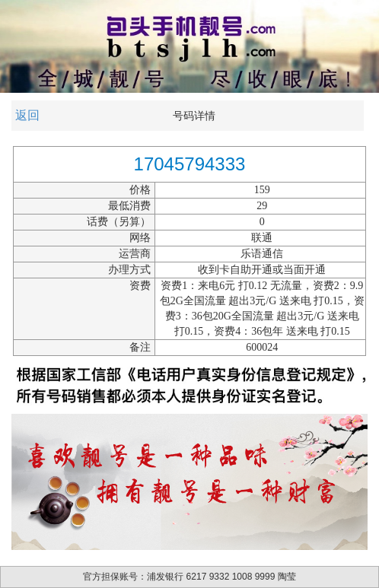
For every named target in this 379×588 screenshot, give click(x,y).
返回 (27, 115)
